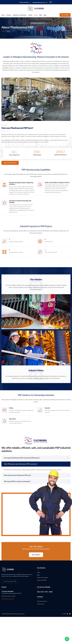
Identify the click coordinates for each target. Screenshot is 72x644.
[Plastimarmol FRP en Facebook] (63, 614)
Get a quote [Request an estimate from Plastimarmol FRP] (65, 15)
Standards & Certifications (20, 15)
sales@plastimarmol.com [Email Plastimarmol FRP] (8, 599)
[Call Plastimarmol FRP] (25, 2)
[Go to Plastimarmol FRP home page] (36, 8)
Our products (41, 568)
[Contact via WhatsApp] (67, 639)
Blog (45, 15)
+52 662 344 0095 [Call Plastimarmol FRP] (7, 591)
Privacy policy (41, 604)
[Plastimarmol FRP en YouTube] (70, 614)
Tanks (39, 572)
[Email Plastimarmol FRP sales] (40, 2)
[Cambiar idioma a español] (51, 2)
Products (9, 15)
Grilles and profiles (42, 580)
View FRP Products (11, 163)
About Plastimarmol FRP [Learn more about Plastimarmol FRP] (10, 581)
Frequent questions (42, 601)
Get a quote (36, 556)
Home (3, 15)
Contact (30, 15)
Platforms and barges (42, 577)
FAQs (41, 15)
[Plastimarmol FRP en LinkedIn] (67, 614)
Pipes (39, 575)
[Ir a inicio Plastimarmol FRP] (8, 569)
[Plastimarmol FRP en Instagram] (65, 614)
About (36, 15)
